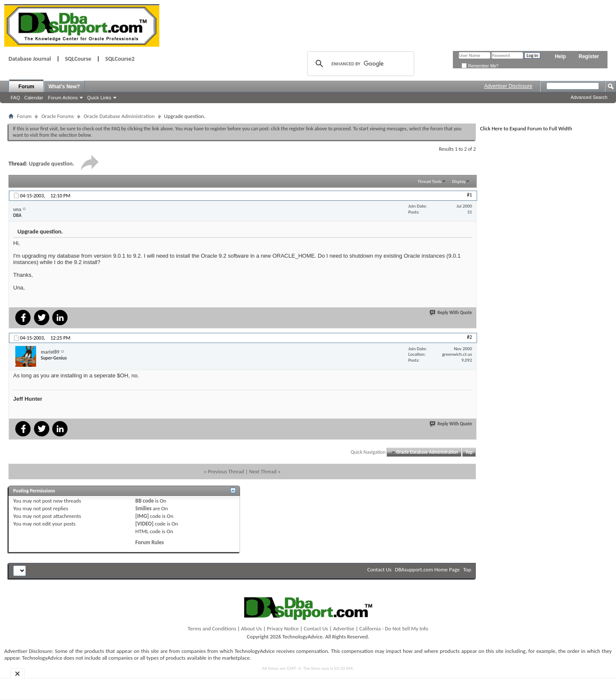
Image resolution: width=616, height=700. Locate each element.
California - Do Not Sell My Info (394, 628)
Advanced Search (589, 97)
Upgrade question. (52, 164)
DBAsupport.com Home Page (428, 569)
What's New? (64, 87)
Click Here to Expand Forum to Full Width (526, 128)
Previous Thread (226, 471)
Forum (26, 87)
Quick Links (99, 98)
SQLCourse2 (120, 59)
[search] (359, 64)
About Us (252, 628)
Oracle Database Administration (119, 116)
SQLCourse (78, 59)
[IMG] (142, 516)
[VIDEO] (145, 524)
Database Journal (30, 59)
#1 (469, 195)
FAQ (15, 98)
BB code (145, 501)
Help (560, 56)
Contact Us (380, 569)
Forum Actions (63, 98)
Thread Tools (430, 181)
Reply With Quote (451, 313)
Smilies (144, 508)
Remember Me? (480, 66)
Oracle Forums (57, 116)
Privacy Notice (283, 628)
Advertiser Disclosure (508, 86)
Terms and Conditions (212, 628)
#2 (469, 337)
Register (589, 56)
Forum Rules (150, 542)
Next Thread (263, 471)
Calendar (34, 98)
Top (469, 452)
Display (459, 181)
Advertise (344, 628)
